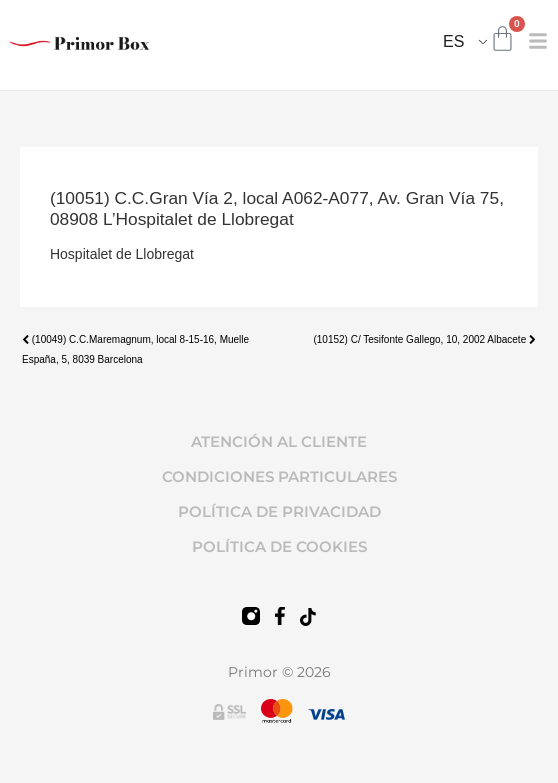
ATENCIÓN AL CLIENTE (279, 441)
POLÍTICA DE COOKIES (279, 546)
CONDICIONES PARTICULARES (279, 476)
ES (453, 41)
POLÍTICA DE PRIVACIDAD (279, 511)
